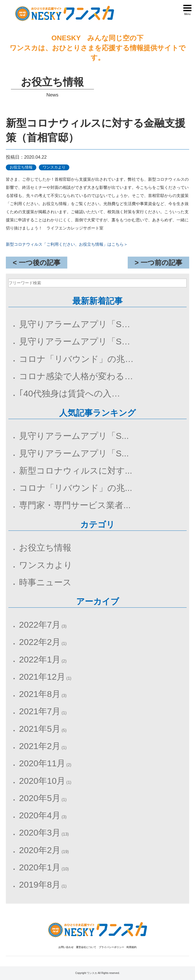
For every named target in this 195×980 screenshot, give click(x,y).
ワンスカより (46, 565)
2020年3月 (40, 833)
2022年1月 (40, 659)
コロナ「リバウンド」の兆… (76, 359)
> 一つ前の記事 (158, 263)
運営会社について (86, 947)
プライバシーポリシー (111, 947)
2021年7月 (40, 711)
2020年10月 (42, 781)
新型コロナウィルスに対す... (76, 471)
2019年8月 (40, 885)
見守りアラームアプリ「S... (74, 436)
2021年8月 (40, 694)
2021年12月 (42, 677)
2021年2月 (40, 746)
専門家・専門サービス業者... (75, 505)
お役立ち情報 (45, 547)
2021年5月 (40, 729)
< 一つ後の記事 (37, 263)
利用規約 (132, 947)
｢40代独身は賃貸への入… (70, 393)
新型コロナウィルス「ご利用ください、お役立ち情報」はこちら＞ (67, 244)
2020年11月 (42, 763)
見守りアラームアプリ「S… (75, 324)
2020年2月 (40, 850)
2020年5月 (40, 798)
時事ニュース (45, 582)
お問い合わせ (66, 947)
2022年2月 (40, 642)
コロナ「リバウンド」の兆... (76, 488)
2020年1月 (40, 867)
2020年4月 (40, 815)
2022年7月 (40, 625)
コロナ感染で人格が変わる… (76, 376)
